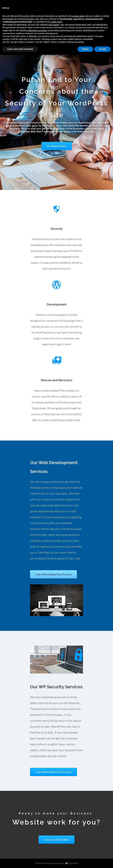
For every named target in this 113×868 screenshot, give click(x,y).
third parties (54, 25)
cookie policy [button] (56, 22)
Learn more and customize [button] (20, 49)
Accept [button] (102, 49)
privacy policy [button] (78, 16)
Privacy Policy (72, 863)
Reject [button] (85, 49)
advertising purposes (38, 30)
